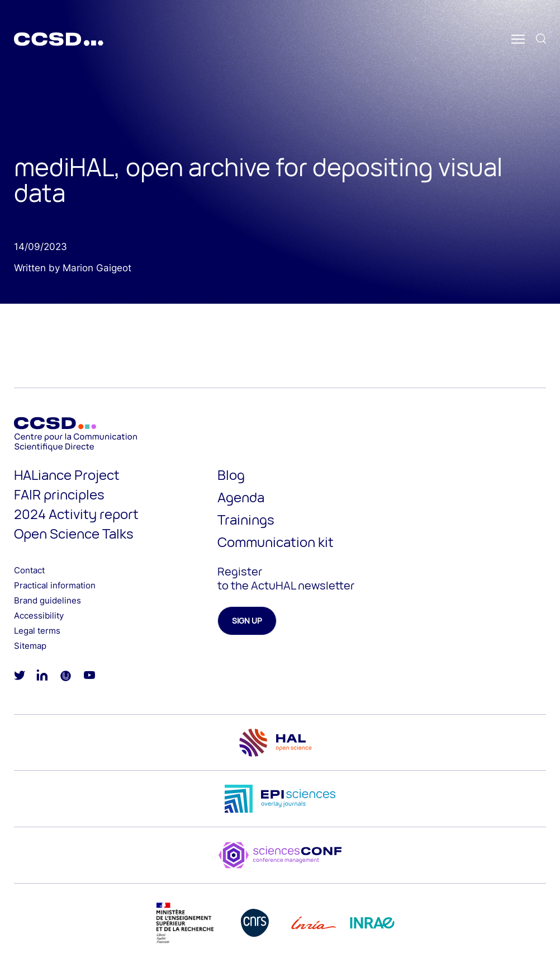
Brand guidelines (48, 600)
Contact (29, 570)
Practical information (55, 585)
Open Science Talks (74, 533)
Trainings (246, 519)
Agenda (241, 497)
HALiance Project (67, 475)
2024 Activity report (76, 514)
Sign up (247, 621)
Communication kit (276, 542)
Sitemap (30, 646)
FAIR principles (59, 494)
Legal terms (37, 631)
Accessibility (39, 616)
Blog (231, 475)
